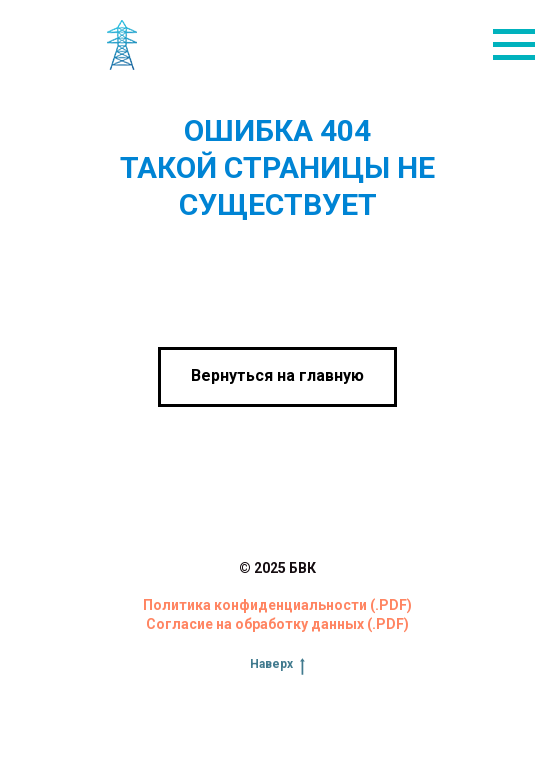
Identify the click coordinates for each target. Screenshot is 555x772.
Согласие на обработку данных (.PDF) (277, 624)
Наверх (277, 664)
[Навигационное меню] (514, 45)
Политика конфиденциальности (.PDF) (277, 605)
